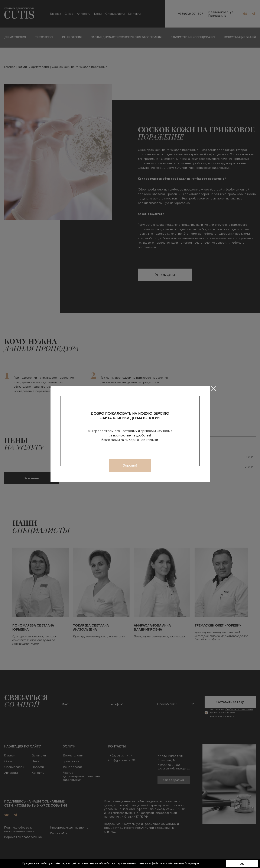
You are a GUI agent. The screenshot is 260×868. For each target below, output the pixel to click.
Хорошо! (130, 465)
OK (242, 864)
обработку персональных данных (123, 863)
